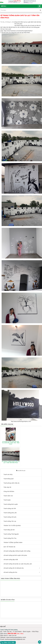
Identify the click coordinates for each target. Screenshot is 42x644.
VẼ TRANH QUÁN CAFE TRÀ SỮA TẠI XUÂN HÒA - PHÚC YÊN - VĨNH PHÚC (11, 443)
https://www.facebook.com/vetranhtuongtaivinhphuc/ (18, 31)
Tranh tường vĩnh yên (10, 517)
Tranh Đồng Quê (9, 479)
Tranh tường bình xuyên (11, 504)
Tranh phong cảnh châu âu (11, 483)
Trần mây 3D (7, 487)
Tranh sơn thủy (8, 474)
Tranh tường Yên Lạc (10, 521)
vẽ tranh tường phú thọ (10, 572)
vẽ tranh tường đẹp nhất (11, 560)
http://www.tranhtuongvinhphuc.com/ (21, 421)
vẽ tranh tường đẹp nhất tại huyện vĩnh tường (17, 551)
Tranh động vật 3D (9, 530)
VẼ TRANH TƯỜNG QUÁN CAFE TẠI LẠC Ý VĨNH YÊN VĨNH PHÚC (11, 462)
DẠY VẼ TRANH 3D (9, 547)
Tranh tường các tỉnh (10, 508)
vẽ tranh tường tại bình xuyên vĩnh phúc (15, 555)
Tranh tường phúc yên (10, 513)
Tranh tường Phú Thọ (10, 538)
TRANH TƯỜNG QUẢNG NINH (13, 542)
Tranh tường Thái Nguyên (11, 534)
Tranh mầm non (8, 496)
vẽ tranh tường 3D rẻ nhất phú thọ (14, 568)
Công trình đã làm (9, 491)
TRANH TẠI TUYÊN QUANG (12, 525)
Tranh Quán (7, 500)
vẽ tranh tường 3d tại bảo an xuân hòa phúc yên (18, 564)
